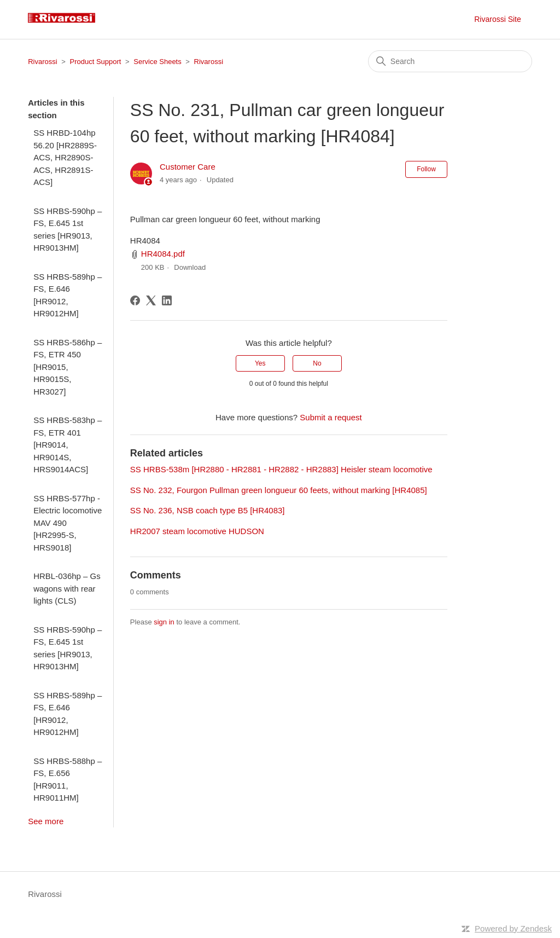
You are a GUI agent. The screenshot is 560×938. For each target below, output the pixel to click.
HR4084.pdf (163, 254)
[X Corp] (151, 300)
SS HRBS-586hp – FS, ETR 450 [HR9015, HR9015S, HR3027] (68, 367)
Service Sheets (157, 62)
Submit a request (331, 417)
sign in (164, 622)
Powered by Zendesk (513, 928)
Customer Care (188, 167)
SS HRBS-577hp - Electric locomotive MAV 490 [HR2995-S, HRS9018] (68, 523)
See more (46, 821)
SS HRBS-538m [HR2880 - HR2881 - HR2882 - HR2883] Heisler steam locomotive (281, 469)
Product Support (96, 62)
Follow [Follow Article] (426, 169)
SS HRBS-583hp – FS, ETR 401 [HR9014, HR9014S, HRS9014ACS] (68, 445)
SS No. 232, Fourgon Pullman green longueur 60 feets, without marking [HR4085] (279, 490)
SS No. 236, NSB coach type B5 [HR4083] (208, 510)
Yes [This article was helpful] (260, 363)
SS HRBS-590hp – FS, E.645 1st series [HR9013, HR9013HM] (68, 230)
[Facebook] (135, 300)
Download (190, 267)
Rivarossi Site (498, 19)
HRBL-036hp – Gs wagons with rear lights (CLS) (67, 588)
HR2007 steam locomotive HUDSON (197, 531)
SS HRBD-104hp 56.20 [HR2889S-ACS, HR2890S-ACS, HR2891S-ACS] (65, 157)
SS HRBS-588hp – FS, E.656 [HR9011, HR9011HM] (68, 780)
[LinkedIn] (167, 300)
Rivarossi (42, 62)
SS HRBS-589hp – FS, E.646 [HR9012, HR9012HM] (68, 295)
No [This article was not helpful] (317, 363)
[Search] (450, 61)
